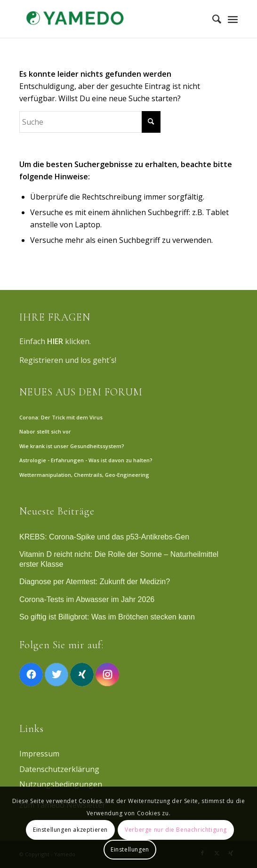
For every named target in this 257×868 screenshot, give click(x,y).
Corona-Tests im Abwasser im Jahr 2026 (87, 599)
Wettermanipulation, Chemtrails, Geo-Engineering (84, 475)
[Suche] (212, 19)
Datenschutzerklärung (59, 769)
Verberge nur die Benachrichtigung (176, 830)
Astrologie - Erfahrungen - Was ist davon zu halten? (86, 460)
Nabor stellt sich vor (45, 431)
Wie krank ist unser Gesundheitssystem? (72, 446)
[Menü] (233, 19)
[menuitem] (212, 19)
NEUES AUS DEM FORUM (81, 392)
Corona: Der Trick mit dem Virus (61, 417)
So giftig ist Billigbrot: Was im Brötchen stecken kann (107, 617)
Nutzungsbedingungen (61, 784)
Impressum (39, 754)
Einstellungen (130, 849)
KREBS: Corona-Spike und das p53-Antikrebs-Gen (104, 537)
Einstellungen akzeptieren (70, 830)
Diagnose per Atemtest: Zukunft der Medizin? (95, 582)
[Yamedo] (107, 19)
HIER (55, 341)
